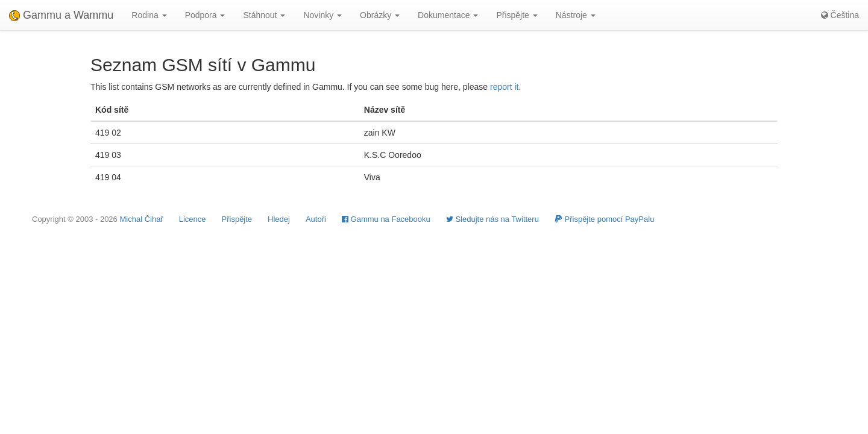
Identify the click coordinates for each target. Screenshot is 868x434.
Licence (193, 219)
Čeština (840, 15)
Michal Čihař (141, 219)
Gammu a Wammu (61, 15)
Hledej (279, 219)
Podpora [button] (205, 15)
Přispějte (237, 219)
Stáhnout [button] (264, 15)
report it (504, 87)
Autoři (316, 219)
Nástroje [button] (576, 15)
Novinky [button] (322, 15)
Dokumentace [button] (448, 15)
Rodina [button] (149, 15)
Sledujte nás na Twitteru (492, 219)
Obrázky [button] (380, 15)
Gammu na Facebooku (386, 219)
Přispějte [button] (517, 15)
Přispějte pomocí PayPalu (604, 219)
